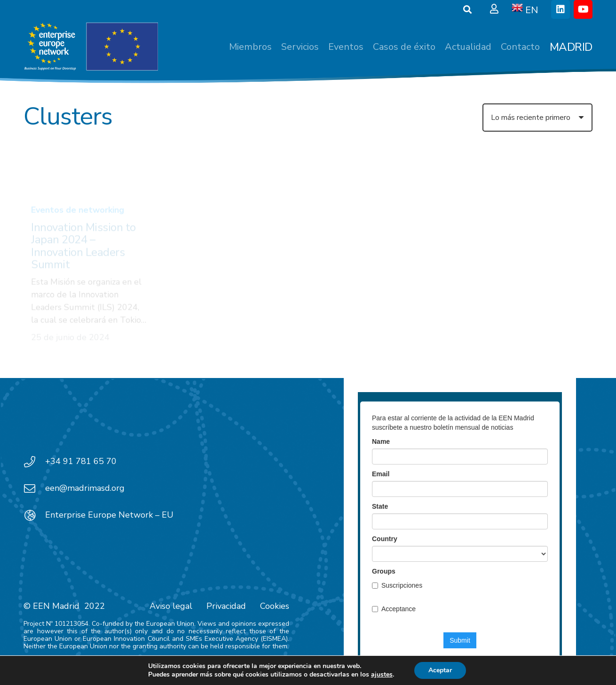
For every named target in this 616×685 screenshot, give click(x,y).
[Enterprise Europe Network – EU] (34, 515)
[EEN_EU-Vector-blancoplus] (91, 47)
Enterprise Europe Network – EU (109, 515)
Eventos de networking (78, 170)
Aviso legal (171, 606)
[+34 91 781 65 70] (34, 462)
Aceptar (440, 670)
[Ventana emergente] (494, 9)
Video (249, 241)
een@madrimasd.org (85, 488)
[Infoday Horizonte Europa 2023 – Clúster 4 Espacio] (235, 197)
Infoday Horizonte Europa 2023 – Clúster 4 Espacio (232, 271)
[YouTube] (583, 9)
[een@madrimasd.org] (34, 488)
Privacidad (226, 606)
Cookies (275, 606)
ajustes (382, 675)
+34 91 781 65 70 (81, 461)
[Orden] (537, 118)
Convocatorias (205, 241)
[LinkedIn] (561, 9)
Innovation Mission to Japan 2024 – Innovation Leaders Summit (83, 206)
